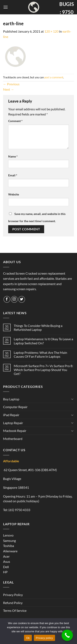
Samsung (9, 541)
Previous (11, 84)
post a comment (54, 77)
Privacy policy (44, 638)
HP (5, 572)
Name (13, 156)
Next (9, 89)
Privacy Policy (13, 595)
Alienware (10, 551)
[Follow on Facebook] (7, 299)
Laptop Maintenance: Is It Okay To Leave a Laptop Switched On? (43, 341)
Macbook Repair (15, 431)
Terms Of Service (15, 610)
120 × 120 (51, 31)
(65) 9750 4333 (19, 510)
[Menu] (6, 7)
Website (14, 194)
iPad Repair (11, 415)
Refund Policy (13, 603)
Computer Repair (15, 407)
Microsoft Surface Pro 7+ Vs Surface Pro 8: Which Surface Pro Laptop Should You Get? (43, 370)
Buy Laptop (11, 399)
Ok (28, 638)
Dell (6, 567)
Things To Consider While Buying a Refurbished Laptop (38, 328)
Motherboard (13, 439)
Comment (15, 121)
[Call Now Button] (67, 635)
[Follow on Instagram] (14, 299)
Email (13, 175)
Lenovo (8, 535)
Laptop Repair (13, 423)
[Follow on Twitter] (22, 299)
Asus (7, 561)
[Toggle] (72, 399)
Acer (6, 556)
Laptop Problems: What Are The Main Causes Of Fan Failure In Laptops (40, 354)
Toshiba (9, 546)
